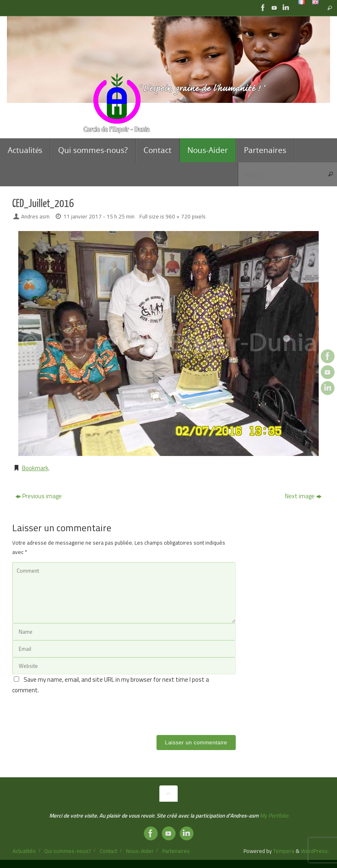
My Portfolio (274, 816)
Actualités (24, 851)
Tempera (284, 851)
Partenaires (176, 851)
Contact (108, 851)
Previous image (39, 496)
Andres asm (35, 216)
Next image (303, 496)
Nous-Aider (140, 851)
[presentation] (74, 711)
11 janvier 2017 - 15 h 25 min (99, 216)
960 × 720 (178, 216)
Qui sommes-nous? (67, 851)
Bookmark (35, 468)
